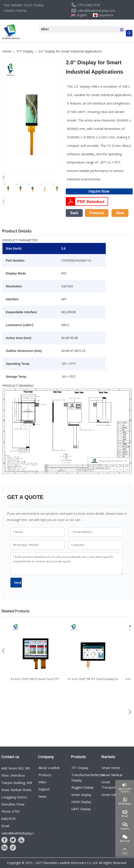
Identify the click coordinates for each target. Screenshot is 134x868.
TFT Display (80, 768)
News (43, 796)
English (82, 15)
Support (44, 789)
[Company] (96, 545)
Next (120, 213)
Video (42, 782)
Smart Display (81, 795)
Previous (97, 213)
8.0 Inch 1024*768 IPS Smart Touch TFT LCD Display (35, 681)
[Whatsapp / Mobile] (38, 545)
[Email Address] (96, 532)
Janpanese (106, 15)
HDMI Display (81, 802)
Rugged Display (82, 787)
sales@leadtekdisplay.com (96, 11)
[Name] (38, 532)
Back (74, 213)
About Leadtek (49, 768)
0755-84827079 (89, 5)
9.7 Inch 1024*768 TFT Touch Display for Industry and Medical (93, 681)
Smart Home (111, 768)
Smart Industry (112, 795)
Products (45, 775)
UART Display (81, 809)
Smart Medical (112, 775)
